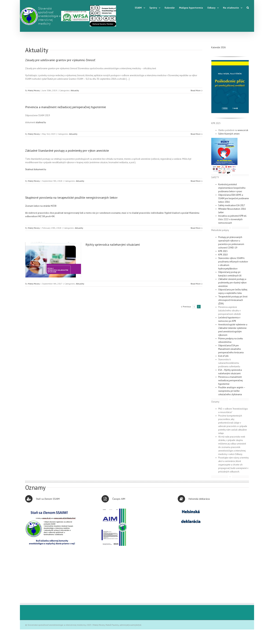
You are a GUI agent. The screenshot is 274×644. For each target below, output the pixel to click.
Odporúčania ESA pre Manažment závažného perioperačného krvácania (231, 349)
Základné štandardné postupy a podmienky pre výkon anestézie (67, 151)
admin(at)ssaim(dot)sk (130, 625)
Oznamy (35, 487)
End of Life (223, 356)
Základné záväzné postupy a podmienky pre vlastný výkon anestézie (232, 283)
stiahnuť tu (41, 122)
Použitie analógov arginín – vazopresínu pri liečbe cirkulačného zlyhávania (232, 391)
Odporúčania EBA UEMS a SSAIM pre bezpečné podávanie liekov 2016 (234, 198)
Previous (187, 307)
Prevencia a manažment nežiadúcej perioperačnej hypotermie (66, 107)
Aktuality (37, 50)
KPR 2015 (223, 251)
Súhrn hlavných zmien (229, 134)
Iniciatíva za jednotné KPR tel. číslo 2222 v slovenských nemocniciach (232, 219)
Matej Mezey (34, 90)
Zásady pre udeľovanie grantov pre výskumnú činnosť (60, 60)
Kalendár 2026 (218, 47)
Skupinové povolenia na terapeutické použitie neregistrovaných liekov (71, 198)
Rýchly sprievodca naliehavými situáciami (113, 245)
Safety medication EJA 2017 (232, 205)
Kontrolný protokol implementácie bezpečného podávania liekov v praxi (232, 188)
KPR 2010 (223, 255)
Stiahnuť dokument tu (36, 169)
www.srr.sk (243, 130)
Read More (196, 90)
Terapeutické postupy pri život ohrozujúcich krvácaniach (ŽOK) (233, 300)
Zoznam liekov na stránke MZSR (41, 206)
